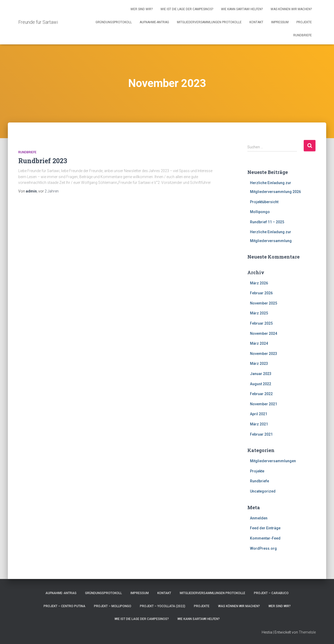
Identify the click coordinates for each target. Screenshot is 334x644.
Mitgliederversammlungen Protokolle (209, 22)
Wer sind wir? (142, 9)
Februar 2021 (261, 434)
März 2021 (259, 424)
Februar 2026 (261, 293)
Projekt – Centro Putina (64, 606)
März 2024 (259, 343)
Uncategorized (263, 491)
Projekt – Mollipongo (113, 606)
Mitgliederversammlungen (273, 461)
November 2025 (264, 303)
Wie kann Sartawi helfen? (242, 9)
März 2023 (259, 364)
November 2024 (264, 333)
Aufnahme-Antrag (154, 22)
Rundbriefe (303, 35)
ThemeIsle (307, 632)
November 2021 (264, 404)
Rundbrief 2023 (43, 161)
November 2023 (264, 354)
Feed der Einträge (265, 528)
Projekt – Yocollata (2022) (163, 606)
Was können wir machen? (291, 9)
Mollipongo (260, 212)
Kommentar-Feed (265, 538)
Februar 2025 (261, 323)
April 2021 (259, 414)
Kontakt (256, 22)
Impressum (280, 22)
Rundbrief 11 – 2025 (267, 222)
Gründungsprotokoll (114, 22)
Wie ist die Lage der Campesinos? (187, 9)
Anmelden (259, 518)
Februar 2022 (261, 394)
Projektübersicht (264, 202)
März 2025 (259, 313)
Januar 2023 (261, 374)
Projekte (304, 22)
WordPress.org (263, 548)
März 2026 (259, 283)
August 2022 (261, 384)
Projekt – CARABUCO (271, 593)
